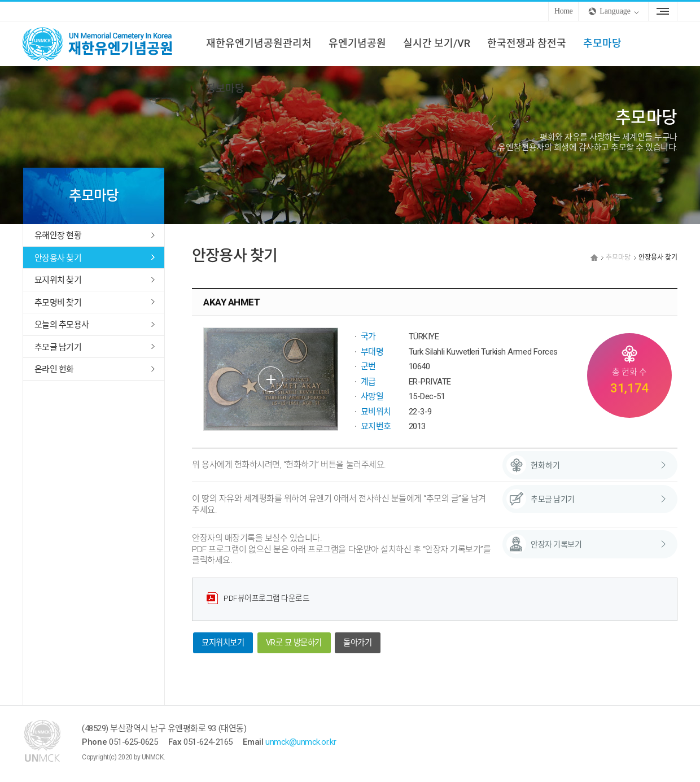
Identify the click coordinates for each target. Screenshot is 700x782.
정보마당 (225, 88)
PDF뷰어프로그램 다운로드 (266, 598)
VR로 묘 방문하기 (294, 643)
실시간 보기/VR (437, 43)
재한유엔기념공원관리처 (259, 43)
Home (563, 11)
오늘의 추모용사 (62, 325)
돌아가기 (357, 643)
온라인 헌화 (54, 369)
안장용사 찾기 (58, 258)
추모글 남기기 (58, 347)
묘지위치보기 (223, 643)
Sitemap (663, 11)
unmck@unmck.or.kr (301, 742)
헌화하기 (545, 465)
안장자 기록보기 (556, 544)
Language (615, 11)
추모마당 (602, 43)
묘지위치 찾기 (58, 280)
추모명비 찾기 (58, 303)
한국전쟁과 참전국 (527, 43)
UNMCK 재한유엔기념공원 (107, 43)
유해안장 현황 (58, 235)
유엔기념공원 (357, 43)
